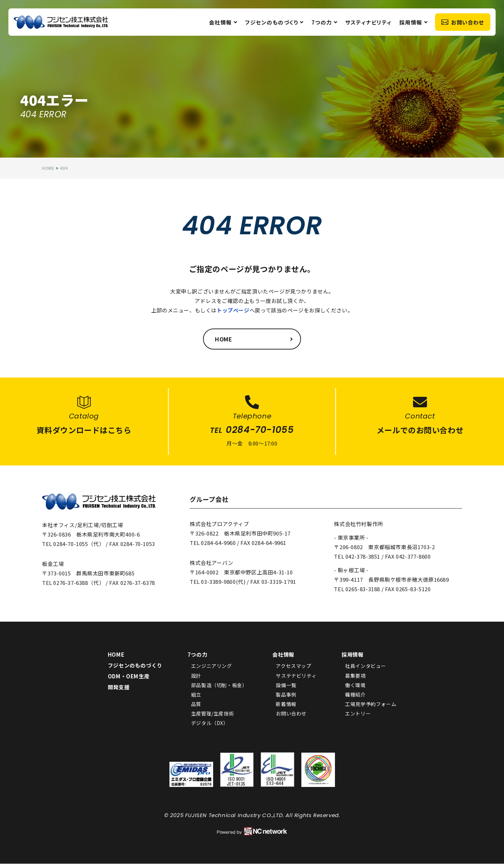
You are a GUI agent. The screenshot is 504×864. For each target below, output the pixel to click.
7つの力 (324, 23)
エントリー (358, 714)
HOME (116, 655)
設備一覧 (286, 685)
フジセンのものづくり (274, 23)
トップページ (233, 310)
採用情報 (413, 23)
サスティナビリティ (368, 23)
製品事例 (286, 695)
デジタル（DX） (210, 723)
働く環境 (355, 685)
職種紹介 (355, 695)
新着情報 (286, 704)
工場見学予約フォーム (371, 704)
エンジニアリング (212, 666)
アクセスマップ (293, 666)
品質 (196, 704)
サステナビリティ (296, 676)
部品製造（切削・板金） (219, 685)
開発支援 (119, 687)
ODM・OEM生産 (129, 676)
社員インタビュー (366, 666)
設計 (196, 676)
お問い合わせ (462, 23)
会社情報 (223, 23)
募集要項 (355, 676)
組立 (196, 695)
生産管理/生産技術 (212, 714)
